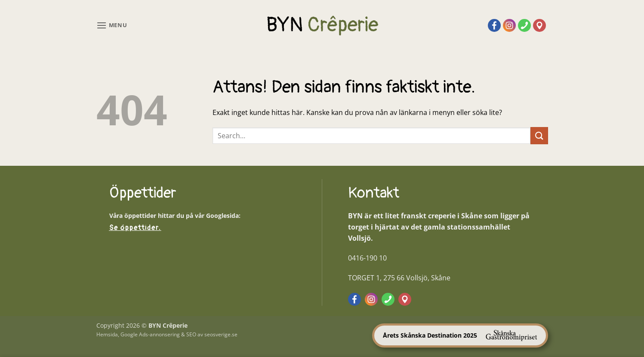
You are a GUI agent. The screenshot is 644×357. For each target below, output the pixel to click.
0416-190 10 (367, 258)
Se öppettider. (135, 228)
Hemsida (107, 334)
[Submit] (539, 135)
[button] (112, 25)
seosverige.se (221, 334)
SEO (191, 334)
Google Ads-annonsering (150, 334)
